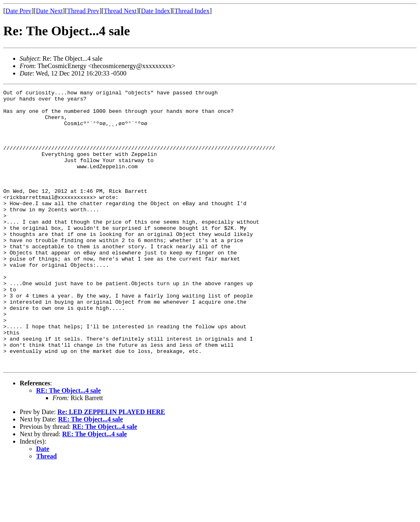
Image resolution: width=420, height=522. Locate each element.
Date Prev (18, 11)
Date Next (49, 11)
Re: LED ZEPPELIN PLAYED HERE (111, 467)
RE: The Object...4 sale (68, 446)
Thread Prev (83, 11)
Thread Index (192, 11)
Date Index (156, 11)
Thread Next (120, 11)
